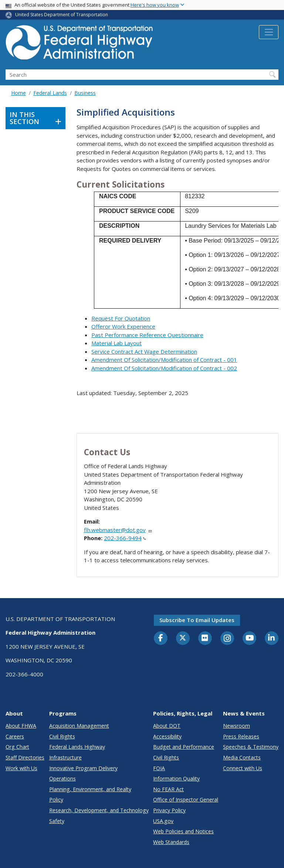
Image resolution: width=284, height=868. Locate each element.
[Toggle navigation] (269, 32)
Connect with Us (243, 768)
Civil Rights (62, 736)
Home (18, 93)
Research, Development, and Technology (99, 810)
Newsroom (236, 726)
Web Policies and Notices (183, 831)
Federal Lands (50, 93)
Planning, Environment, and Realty (90, 789)
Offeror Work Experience (123, 326)
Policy (56, 800)
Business (85, 93)
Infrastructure (65, 757)
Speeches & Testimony (251, 747)
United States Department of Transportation (62, 15)
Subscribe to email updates (197, 620)
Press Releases (241, 736)
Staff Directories (25, 757)
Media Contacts (242, 757)
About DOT (167, 726)
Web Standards (171, 842)
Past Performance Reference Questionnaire (147, 335)
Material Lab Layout (116, 343)
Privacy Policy (169, 810)
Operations (62, 778)
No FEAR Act (168, 789)
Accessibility (167, 736)
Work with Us (21, 768)
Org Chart (17, 747)
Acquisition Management (79, 726)
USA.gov (163, 821)
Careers (15, 736)
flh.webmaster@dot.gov (118, 530)
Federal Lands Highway (77, 747)
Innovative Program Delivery (83, 768)
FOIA (159, 768)
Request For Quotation (121, 318)
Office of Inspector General (186, 800)
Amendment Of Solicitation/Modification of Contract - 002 (164, 368)
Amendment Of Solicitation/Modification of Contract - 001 (164, 360)
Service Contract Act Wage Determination (144, 351)
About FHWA (21, 726)
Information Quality (176, 778)
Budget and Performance (184, 747)
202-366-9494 (125, 538)
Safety (57, 821)
